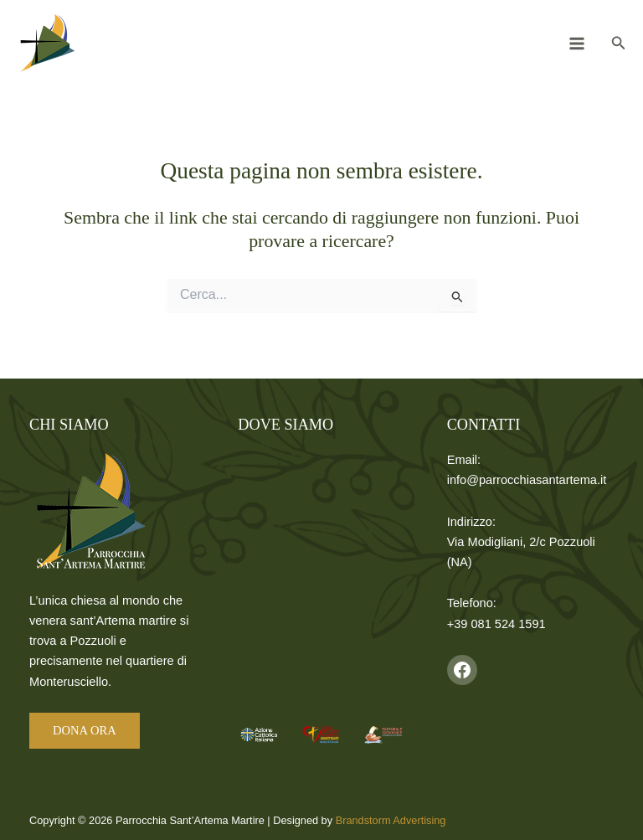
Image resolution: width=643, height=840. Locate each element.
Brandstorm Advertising (391, 820)
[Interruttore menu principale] (577, 44)
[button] (619, 44)
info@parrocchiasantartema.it (527, 480)
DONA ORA (85, 730)
